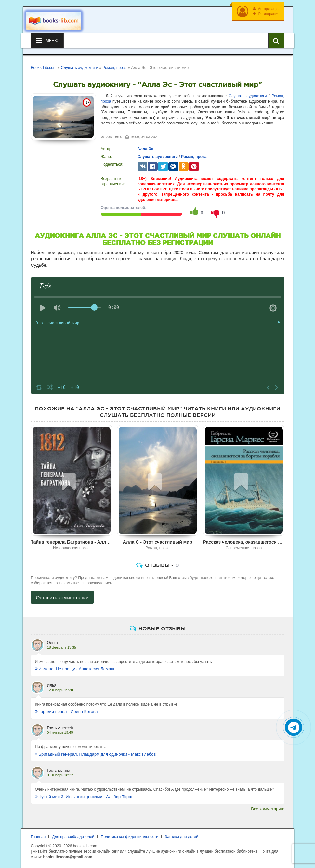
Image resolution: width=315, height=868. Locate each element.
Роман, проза (194, 157)
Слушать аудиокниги (248, 96)
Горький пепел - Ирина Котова (66, 712)
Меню (47, 41)
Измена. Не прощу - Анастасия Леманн (75, 669)
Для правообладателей (73, 837)
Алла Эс (145, 149)
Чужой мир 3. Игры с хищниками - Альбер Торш (84, 797)
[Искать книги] (276, 41)
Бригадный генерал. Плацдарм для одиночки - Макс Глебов (96, 754)
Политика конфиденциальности (130, 837)
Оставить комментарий (62, 597)
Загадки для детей (182, 837)
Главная (38, 837)
